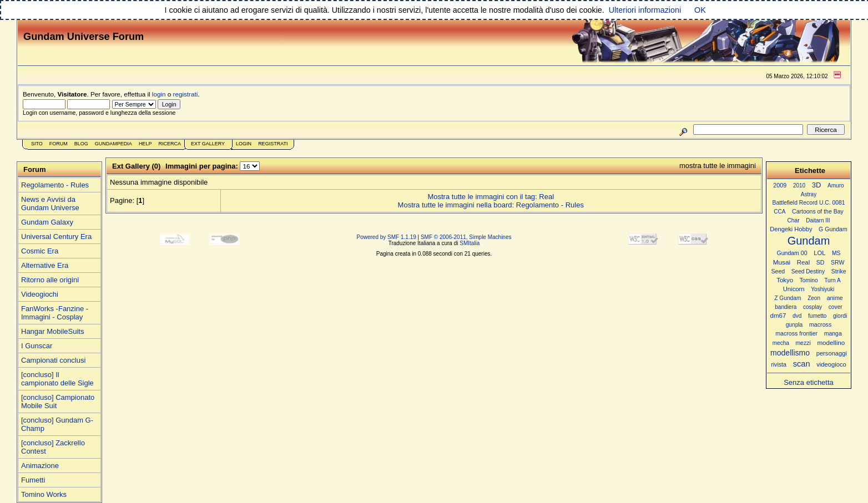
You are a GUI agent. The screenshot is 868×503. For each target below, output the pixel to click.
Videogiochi (40, 294)
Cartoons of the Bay (818, 212)
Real (803, 262)
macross (820, 324)
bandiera (786, 307)
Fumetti (33, 480)
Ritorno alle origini (50, 280)
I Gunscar (37, 346)
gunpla (794, 325)
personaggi (832, 353)
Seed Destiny (808, 271)
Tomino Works (44, 494)
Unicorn (794, 289)
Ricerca (170, 144)
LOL (819, 253)
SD (821, 263)
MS (836, 253)
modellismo (790, 353)
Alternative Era (45, 265)
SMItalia (470, 243)
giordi (840, 316)
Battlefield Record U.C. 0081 (809, 203)
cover (836, 307)
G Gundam (833, 229)
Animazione (40, 466)
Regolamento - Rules (55, 185)
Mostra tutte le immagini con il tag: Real (491, 197)
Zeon (814, 298)
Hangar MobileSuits (52, 331)
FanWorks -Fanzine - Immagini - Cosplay (55, 313)
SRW (837, 263)
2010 (799, 186)
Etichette (810, 171)
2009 (780, 185)
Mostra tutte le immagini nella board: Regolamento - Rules (491, 205)
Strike (839, 271)
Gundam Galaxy (47, 222)
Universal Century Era (56, 237)
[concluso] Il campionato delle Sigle (57, 379)
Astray (809, 194)
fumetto (817, 316)
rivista (779, 364)
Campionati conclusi (53, 360)
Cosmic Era (40, 251)
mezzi (803, 343)
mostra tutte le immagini (718, 166)
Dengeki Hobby (791, 229)
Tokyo (785, 280)
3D (817, 185)
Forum (59, 144)
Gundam (809, 241)
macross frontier (796, 333)
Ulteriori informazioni (645, 10)
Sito (37, 144)
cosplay (813, 307)
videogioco (831, 364)
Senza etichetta (809, 382)
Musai (782, 262)
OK (700, 10)
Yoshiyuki (822, 289)
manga (833, 334)
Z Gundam (788, 298)
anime (835, 298)
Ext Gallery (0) (136, 166)
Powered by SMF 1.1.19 (387, 237)
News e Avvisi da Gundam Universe (50, 204)
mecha (781, 343)
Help (145, 144)
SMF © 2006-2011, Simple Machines (466, 237)
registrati (186, 94)
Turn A (832, 280)
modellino (831, 342)
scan (802, 364)
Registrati (273, 144)
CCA (779, 212)
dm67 (778, 316)
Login (244, 144)
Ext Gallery (208, 144)
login (159, 94)
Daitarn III (818, 220)
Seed (778, 271)
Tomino (809, 280)
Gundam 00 (792, 253)
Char (793, 220)
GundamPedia (113, 144)
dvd (797, 316)
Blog (81, 144)
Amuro (836, 186)
